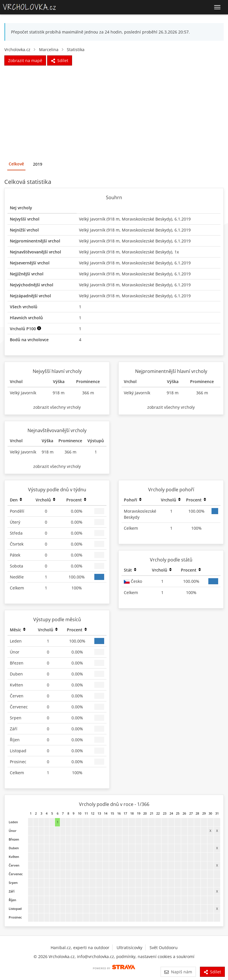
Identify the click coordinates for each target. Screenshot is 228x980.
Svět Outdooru (164, 948)
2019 (38, 164)
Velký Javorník (92, 219)
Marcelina (49, 50)
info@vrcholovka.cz (95, 956)
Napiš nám (178, 972)
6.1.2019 (183, 219)
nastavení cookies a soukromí (166, 956)
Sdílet (212, 972)
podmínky (126, 956)
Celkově (16, 164)
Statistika (76, 50)
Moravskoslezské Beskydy (146, 219)
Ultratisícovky (129, 948)
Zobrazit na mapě (25, 60)
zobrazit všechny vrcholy (57, 407)
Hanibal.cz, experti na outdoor (80, 948)
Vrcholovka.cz (17, 50)
